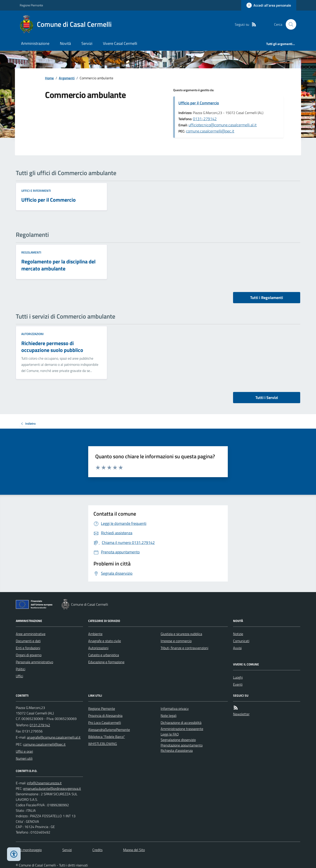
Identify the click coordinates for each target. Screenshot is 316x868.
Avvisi (237, 648)
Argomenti (67, 78)
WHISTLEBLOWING (103, 744)
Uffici (19, 676)
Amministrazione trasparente (182, 729)
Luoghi (238, 677)
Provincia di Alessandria (105, 716)
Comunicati (241, 641)
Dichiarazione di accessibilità (181, 723)
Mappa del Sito (134, 850)
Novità (65, 43)
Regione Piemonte (31, 5)
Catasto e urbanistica (104, 655)
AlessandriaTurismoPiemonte (109, 730)
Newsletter (241, 714)
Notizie (238, 634)
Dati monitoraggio (29, 850)
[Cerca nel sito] (289, 24)
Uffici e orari (24, 751)
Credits (97, 850)
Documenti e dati (28, 641)
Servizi (87, 43)
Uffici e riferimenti (36, 191)
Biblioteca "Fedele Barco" (107, 737)
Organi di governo (29, 655)
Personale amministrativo (34, 662)
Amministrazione (35, 43)
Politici (21, 669)
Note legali (169, 716)
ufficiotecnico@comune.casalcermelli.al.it (223, 125)
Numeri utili (24, 758)
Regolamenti (31, 252)
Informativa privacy (175, 709)
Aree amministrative (31, 634)
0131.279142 (40, 725)
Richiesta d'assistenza (177, 750)
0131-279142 (205, 119)
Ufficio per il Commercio (199, 103)
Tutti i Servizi (267, 398)
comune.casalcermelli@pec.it (210, 131)
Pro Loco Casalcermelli (105, 723)
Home (49, 78)
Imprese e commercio (176, 641)
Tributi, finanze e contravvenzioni (184, 648)
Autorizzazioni (32, 334)
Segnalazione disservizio (178, 740)
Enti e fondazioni (28, 648)
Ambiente (95, 634)
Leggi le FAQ (170, 734)
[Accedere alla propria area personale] (269, 5)
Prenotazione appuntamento (182, 745)
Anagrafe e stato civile (105, 641)
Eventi (238, 684)
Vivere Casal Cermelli (120, 43)
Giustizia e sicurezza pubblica (181, 634)
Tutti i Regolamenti (267, 298)
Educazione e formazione (106, 662)
